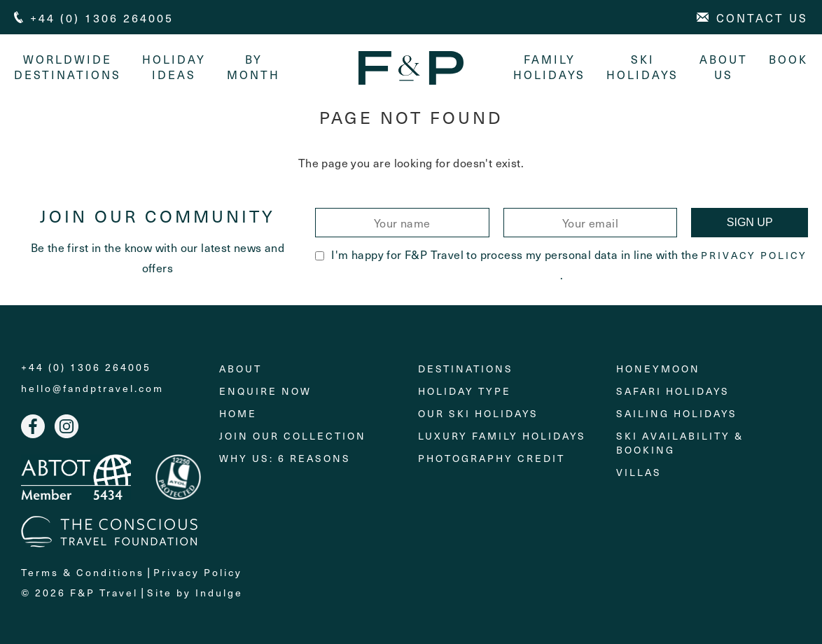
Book (788, 59)
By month (253, 66)
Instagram (67, 426)
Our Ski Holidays (478, 413)
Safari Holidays (673, 391)
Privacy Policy (754, 255)
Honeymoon (658, 369)
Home (238, 413)
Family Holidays (549, 66)
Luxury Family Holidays (502, 436)
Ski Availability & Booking (680, 443)
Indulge (219, 593)
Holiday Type (465, 391)
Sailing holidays (677, 413)
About (241, 369)
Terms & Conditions (83, 572)
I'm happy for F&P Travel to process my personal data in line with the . (561, 264)
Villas (639, 472)
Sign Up (750, 222)
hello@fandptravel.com (92, 388)
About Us (724, 66)
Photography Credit (492, 458)
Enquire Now (265, 391)
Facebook (33, 426)
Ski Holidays (642, 66)
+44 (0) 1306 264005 (86, 367)
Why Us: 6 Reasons (285, 458)
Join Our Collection (293, 436)
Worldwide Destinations (68, 66)
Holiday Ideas (174, 66)
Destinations (466, 369)
